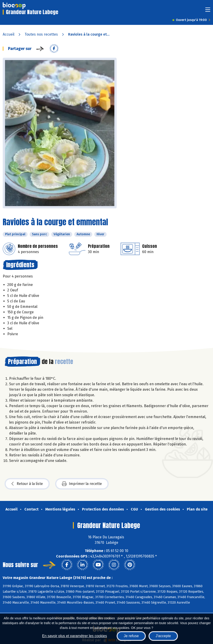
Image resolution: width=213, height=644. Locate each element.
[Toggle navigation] (208, 11)
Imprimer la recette (82, 484)
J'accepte (163, 636)
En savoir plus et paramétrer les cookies (75, 636)
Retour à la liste (27, 484)
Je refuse (131, 636)
